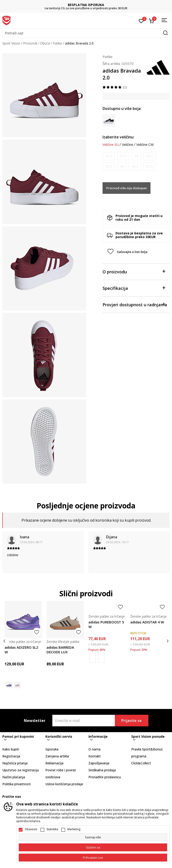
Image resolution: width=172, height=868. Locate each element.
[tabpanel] (44, 95)
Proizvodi (30, 43)
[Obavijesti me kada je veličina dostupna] (109, 156)
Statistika (52, 829)
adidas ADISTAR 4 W (147, 622)
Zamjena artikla (57, 756)
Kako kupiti (11, 749)
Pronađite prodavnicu (105, 777)
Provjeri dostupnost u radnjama (135, 304)
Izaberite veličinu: (118, 137)
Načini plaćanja (14, 777)
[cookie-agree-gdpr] (93, 847)
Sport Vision (11, 43)
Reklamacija (54, 763)
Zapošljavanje (99, 763)
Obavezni (31, 829)
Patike (57, 43)
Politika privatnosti (16, 784)
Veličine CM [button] (145, 145)
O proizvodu (134, 271)
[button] (86, 33)
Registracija (11, 756)
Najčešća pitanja (15, 763)
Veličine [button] (128, 145)
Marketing (74, 829)
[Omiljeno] (141, 21)
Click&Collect (141, 763)
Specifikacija (134, 288)
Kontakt (95, 756)
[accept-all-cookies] (93, 858)
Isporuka (52, 749)
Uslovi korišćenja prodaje (64, 784)
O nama (94, 749)
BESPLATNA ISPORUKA (86, 5)
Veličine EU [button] (111, 145)
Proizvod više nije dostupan (127, 188)
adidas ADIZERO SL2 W (21, 650)
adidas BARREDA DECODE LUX (60, 650)
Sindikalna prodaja (102, 770)
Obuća (45, 43)
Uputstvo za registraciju (21, 770)
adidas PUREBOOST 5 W (106, 624)
